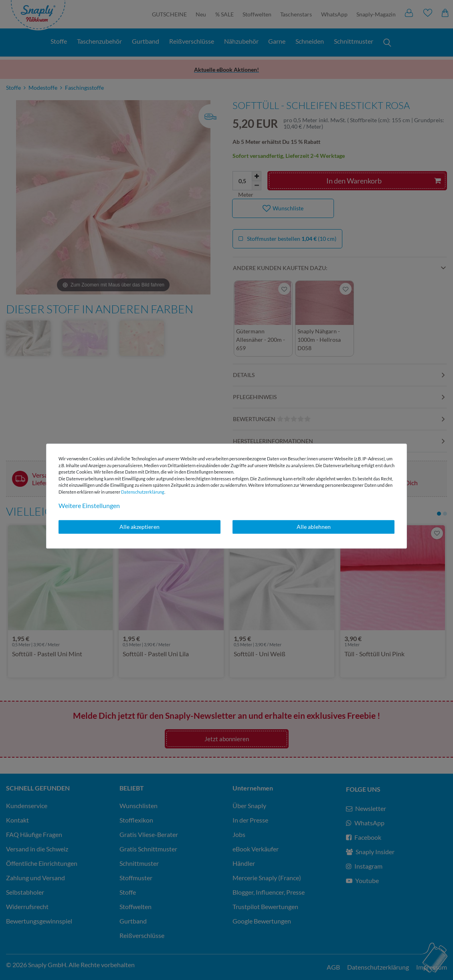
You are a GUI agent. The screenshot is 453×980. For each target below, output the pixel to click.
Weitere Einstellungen (89, 505)
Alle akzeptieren (140, 527)
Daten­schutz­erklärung (143, 492)
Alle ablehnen (314, 527)
